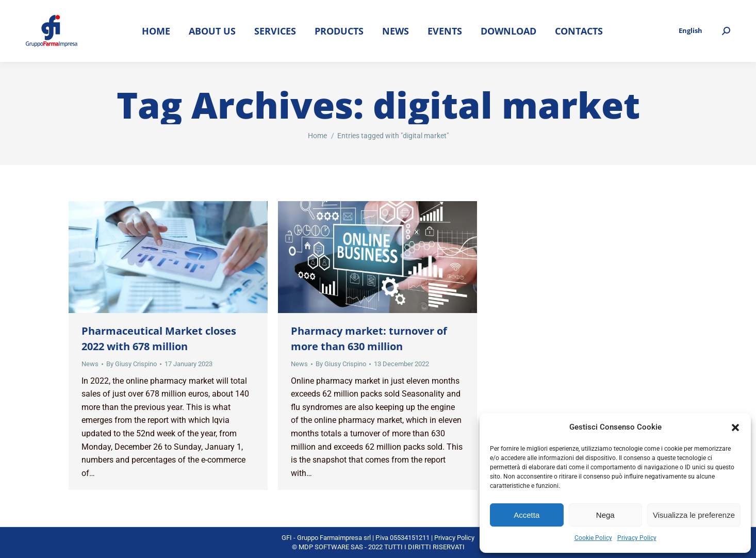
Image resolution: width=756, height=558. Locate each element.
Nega (605, 515)
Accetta (527, 515)
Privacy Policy (637, 538)
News (90, 364)
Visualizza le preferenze (694, 515)
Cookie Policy (593, 538)
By (132, 364)
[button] (735, 428)
